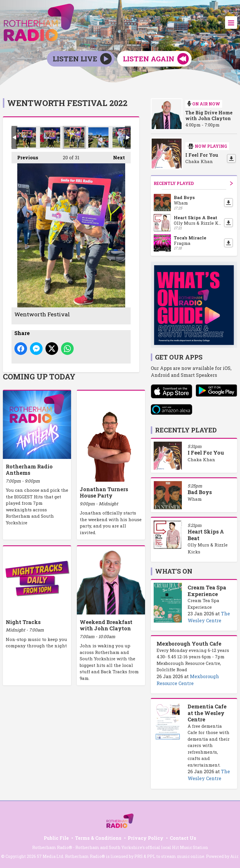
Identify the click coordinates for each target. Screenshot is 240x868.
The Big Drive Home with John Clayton (209, 116)
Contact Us (183, 838)
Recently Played (193, 183)
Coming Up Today (39, 377)
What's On (174, 571)
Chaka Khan (201, 459)
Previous (25, 156)
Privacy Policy (146, 838)
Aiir (234, 856)
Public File (56, 838)
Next (116, 156)
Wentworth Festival (26, 137)
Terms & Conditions (98, 838)
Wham (195, 499)
